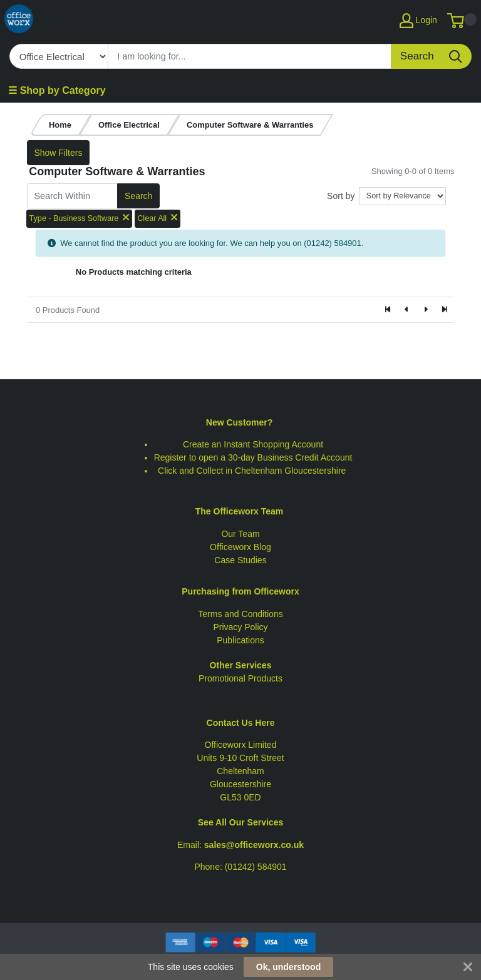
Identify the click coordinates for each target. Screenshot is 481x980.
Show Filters (58, 153)
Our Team (240, 534)
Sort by (341, 196)
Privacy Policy (240, 627)
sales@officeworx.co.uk (254, 845)
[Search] (250, 56)
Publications (240, 640)
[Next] (425, 310)
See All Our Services (240, 822)
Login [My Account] (418, 21)
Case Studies (240, 560)
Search (138, 196)
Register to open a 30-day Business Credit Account (253, 457)
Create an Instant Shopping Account (253, 444)
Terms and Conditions (240, 614)
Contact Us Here (241, 723)
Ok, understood (288, 967)
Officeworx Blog (240, 547)
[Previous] (407, 310)
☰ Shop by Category (57, 90)
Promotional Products (240, 678)
